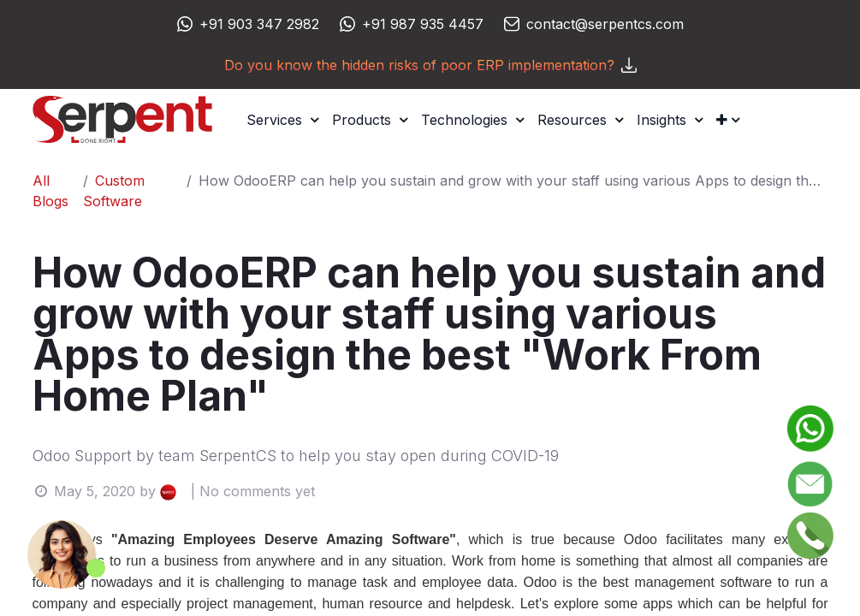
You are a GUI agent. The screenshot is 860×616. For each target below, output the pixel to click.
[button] (728, 120)
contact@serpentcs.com (605, 24)
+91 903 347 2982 (259, 24)
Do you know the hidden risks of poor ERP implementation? (430, 65)
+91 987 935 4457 (423, 24)
